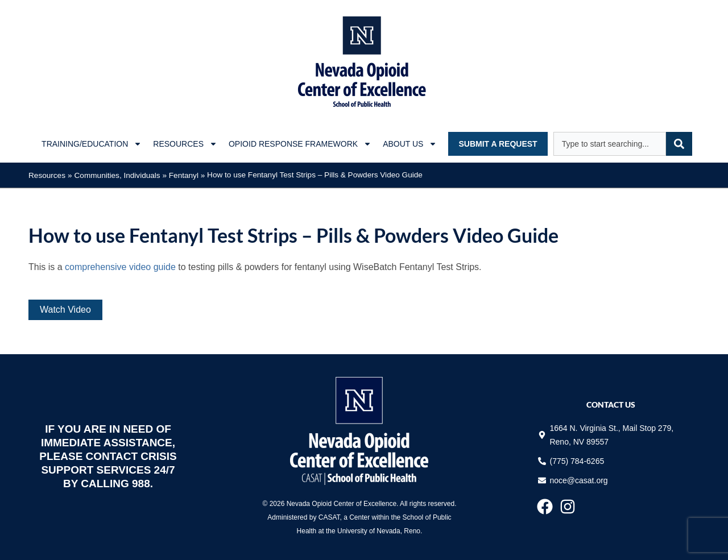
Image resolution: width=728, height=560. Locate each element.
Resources (47, 175)
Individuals (142, 175)
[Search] (679, 144)
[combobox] (610, 144)
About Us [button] (410, 144)
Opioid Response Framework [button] (300, 144)
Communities (97, 175)
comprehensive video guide (120, 267)
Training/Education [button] (92, 144)
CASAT (329, 517)
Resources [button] (185, 144)
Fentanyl (184, 175)
